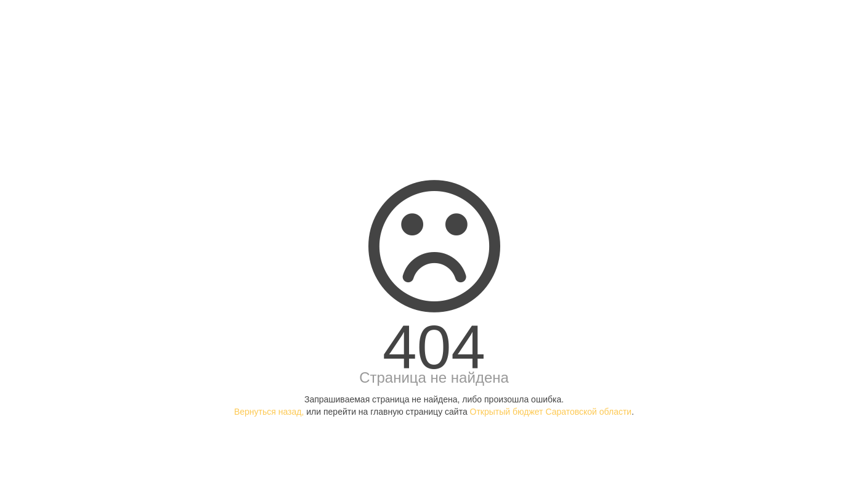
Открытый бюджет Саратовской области (551, 412)
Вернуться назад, (269, 412)
